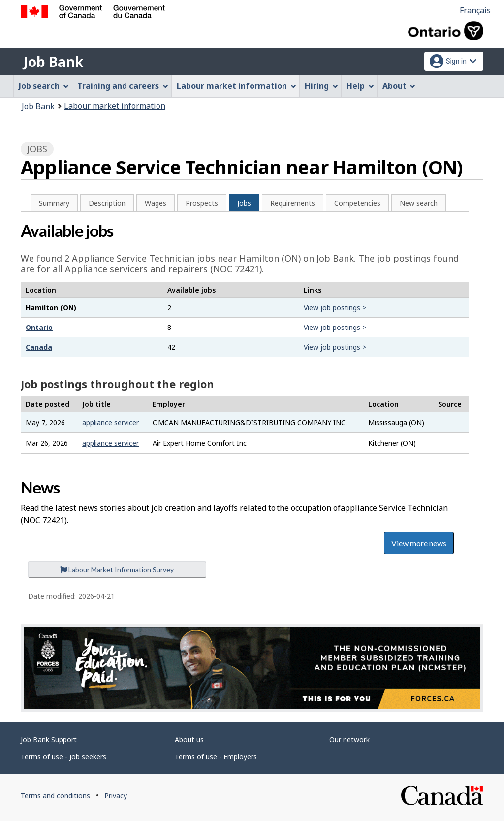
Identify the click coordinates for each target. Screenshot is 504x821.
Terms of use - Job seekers (63, 757)
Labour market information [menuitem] (236, 86)
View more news (419, 543)
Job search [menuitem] (44, 86)
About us (189, 739)
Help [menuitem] (360, 86)
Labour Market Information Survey (117, 570)
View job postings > (335, 308)
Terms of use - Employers (216, 757)
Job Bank (53, 62)
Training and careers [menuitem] (123, 86)
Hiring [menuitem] (321, 86)
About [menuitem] (399, 86)
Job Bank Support (49, 739)
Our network (349, 739)
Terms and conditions (55, 796)
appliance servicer (110, 422)
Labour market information (115, 106)
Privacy (116, 796)
